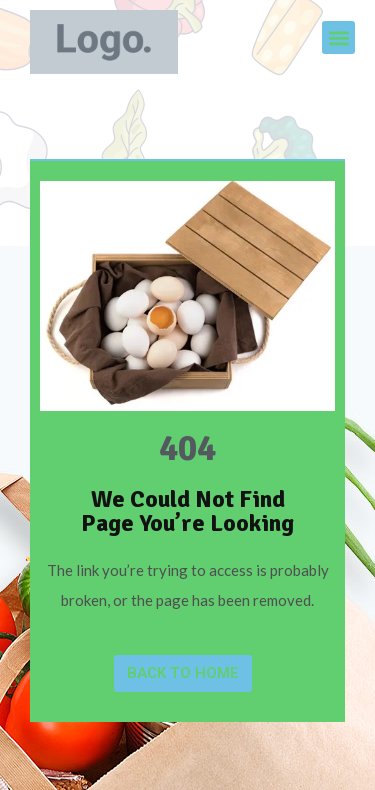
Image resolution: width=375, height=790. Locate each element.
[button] (338, 37)
